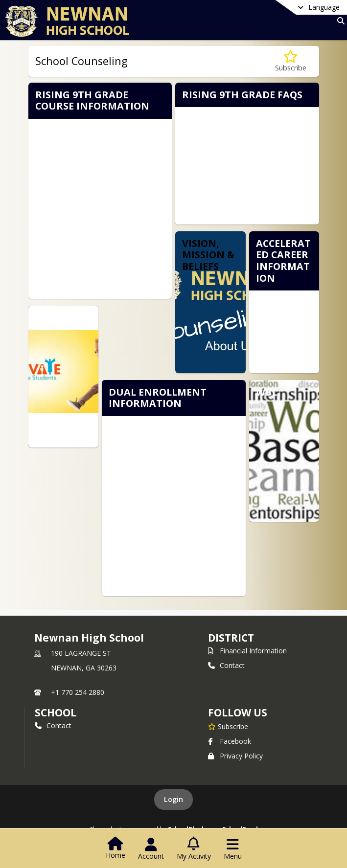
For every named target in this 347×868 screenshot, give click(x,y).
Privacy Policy (235, 756)
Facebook (230, 741)
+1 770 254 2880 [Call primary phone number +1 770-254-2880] (78, 692)
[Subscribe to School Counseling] (291, 61)
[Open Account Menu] (151, 849)
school (56, 712)
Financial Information (247, 651)
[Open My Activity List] (194, 849)
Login (173, 799)
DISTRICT (231, 638)
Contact (226, 665)
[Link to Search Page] (339, 21)
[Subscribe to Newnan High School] (228, 726)
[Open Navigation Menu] (233, 849)
